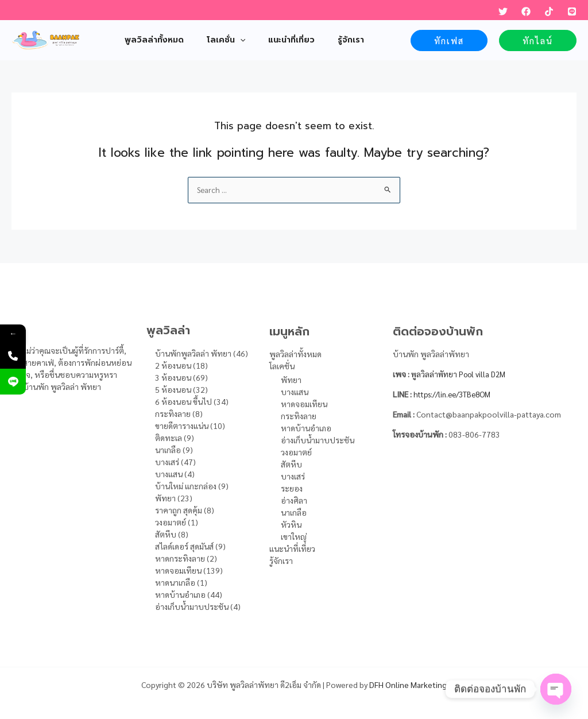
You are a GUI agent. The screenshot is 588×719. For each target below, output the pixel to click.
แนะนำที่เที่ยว (292, 548)
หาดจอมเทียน (304, 404)
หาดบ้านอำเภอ (306, 428)
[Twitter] (503, 11)
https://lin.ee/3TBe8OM (457, 394)
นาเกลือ (294, 512)
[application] (230, 40)
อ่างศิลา (294, 500)
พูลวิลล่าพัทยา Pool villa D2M (462, 374)
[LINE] (572, 11)
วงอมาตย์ (296, 452)
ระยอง (292, 488)
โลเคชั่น (282, 366)
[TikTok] (549, 11)
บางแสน (295, 392)
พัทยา (291, 380)
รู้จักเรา (281, 560)
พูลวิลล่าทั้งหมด (295, 354)
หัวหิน (291, 524)
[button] (449, 40)
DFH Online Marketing (408, 685)
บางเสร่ (293, 476)
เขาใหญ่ (294, 536)
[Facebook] (526, 11)
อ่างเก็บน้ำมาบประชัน (318, 440)
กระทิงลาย (299, 416)
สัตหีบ (291, 464)
